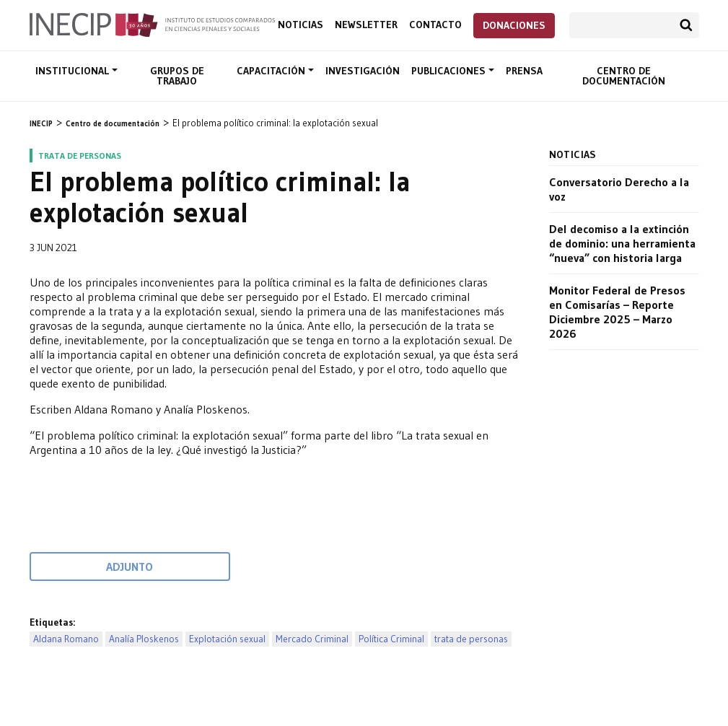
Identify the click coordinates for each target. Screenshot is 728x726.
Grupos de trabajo (177, 76)
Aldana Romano (66, 639)
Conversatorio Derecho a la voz (619, 189)
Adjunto (130, 567)
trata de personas (471, 639)
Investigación (363, 71)
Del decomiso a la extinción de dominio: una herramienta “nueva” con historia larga (622, 243)
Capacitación (272, 71)
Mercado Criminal (312, 639)
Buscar (686, 25)
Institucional (74, 71)
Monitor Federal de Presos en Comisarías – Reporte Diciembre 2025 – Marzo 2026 (617, 312)
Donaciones (514, 25)
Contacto (435, 25)
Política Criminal (391, 639)
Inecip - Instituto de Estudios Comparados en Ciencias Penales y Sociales (152, 24)
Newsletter (366, 25)
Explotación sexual (227, 639)
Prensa (524, 71)
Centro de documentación (624, 76)
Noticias (301, 25)
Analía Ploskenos (144, 639)
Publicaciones (450, 71)
